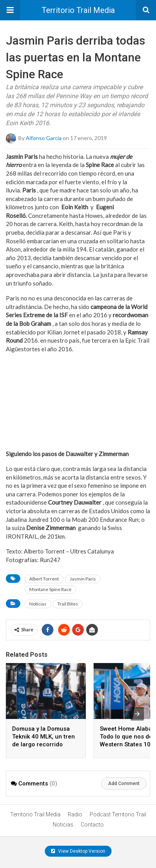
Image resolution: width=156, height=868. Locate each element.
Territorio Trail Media (78, 10)
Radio (75, 814)
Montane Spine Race (50, 589)
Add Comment (124, 784)
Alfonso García (44, 137)
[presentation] (137, 714)
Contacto (92, 825)
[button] (10, 10)
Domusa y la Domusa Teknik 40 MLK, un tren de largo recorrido (43, 737)
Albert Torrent (44, 579)
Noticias (38, 604)
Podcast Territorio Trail (118, 814)
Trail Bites (68, 604)
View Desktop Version (78, 851)
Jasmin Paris (83, 579)
